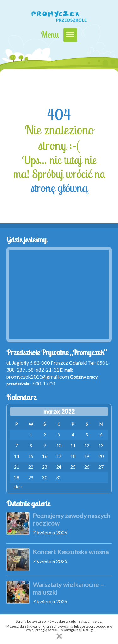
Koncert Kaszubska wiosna (71, 552)
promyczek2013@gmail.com (38, 376)
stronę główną (59, 188)
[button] (59, 636)
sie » (18, 486)
